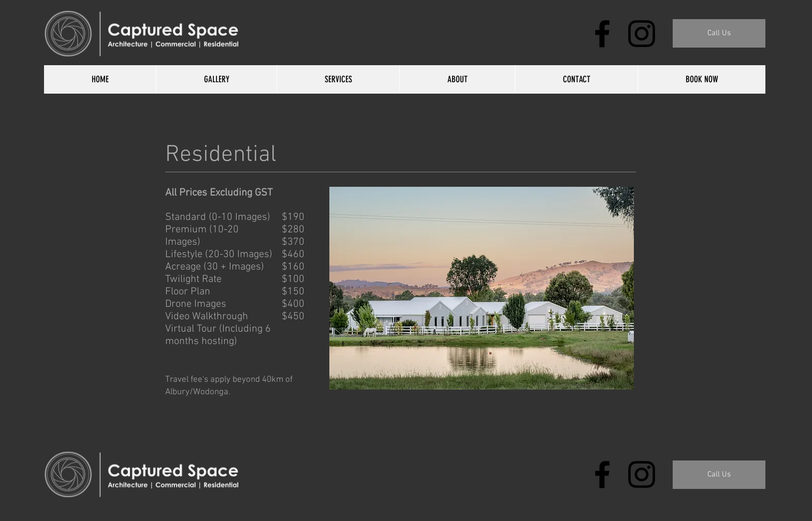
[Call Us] (719, 475)
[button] (719, 33)
